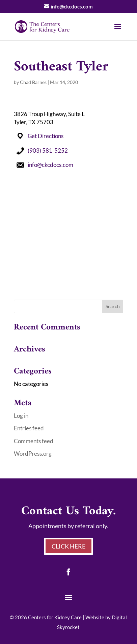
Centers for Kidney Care (55, 617)
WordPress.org (33, 454)
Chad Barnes (33, 82)
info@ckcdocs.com (50, 165)
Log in (21, 416)
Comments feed (34, 441)
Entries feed (29, 428)
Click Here (68, 546)
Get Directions (46, 136)
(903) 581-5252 (48, 151)
